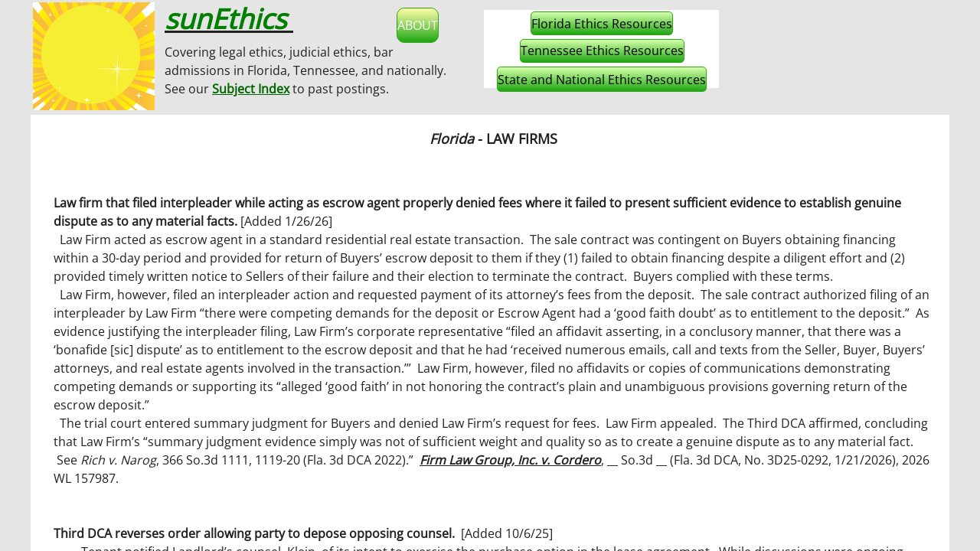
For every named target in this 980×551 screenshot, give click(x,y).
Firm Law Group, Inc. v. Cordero (510, 460)
